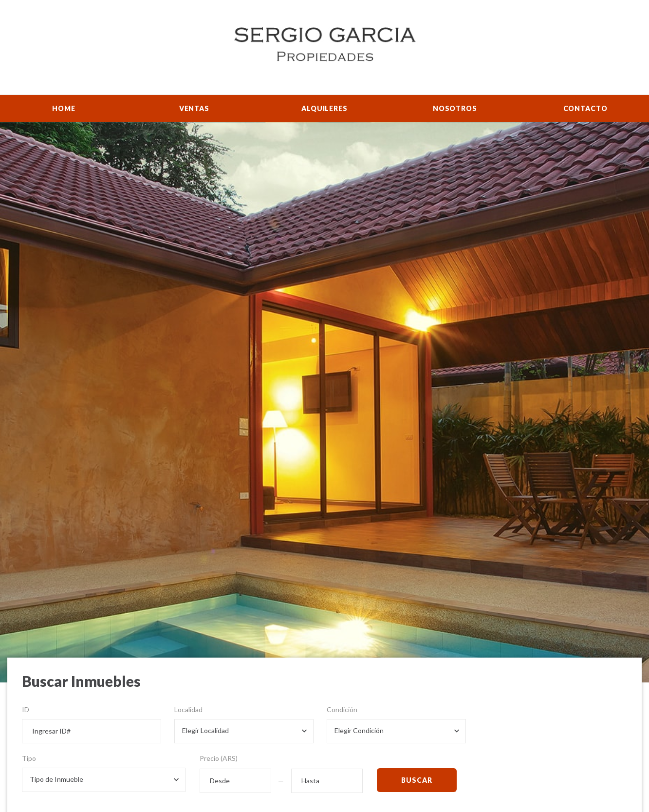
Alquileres (324, 108)
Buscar (417, 780)
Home (64, 108)
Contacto (585, 108)
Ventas (194, 108)
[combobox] (244, 731)
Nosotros (455, 108)
